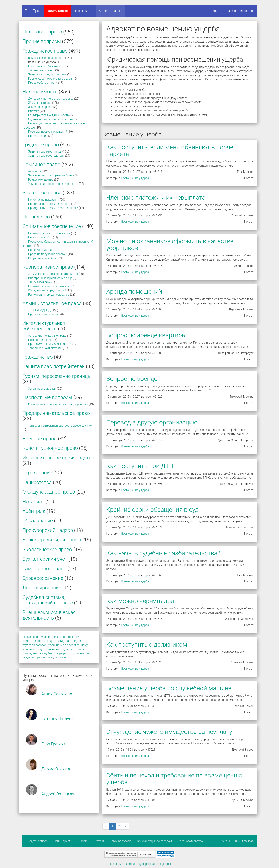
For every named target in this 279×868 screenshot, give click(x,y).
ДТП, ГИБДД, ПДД (40, 310)
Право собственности (43, 83)
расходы (60, 657)
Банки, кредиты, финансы (52, 540)
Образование (38, 521)
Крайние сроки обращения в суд (153, 510)
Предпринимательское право (56, 413)
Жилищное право (40, 103)
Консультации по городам (154, 841)
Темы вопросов (120, 841)
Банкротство (37, 482)
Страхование (37, 473)
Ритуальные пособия (42, 258)
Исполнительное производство (58, 458)
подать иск (59, 637)
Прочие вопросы (42, 41)
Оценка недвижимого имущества (50, 119)
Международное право (49, 492)
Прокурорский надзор (48, 530)
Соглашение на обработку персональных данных (139, 864)
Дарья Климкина (57, 769)
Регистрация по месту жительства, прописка (58, 404)
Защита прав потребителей (54, 366)
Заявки (84, 841)
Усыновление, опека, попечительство (53, 184)
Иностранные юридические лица (50, 278)
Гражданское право (45, 51)
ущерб (46, 637)
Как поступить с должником (147, 644)
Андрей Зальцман (58, 794)
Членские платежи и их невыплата (156, 197)
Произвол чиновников (43, 314)
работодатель (75, 641)
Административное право (52, 303)
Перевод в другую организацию (152, 422)
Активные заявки (111, 11)
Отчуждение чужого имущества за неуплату (169, 732)
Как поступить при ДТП (140, 466)
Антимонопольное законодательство (53, 274)
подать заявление (49, 649)
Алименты (35, 171)
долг (66, 649)
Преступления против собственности (53, 208)
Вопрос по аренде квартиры (146, 335)
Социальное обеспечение (52, 226)
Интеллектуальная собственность (44, 326)
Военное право (40, 439)
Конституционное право (50, 448)
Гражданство (38, 357)
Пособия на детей (40, 250)
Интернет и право (40, 340)
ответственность (34, 641)
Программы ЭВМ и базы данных (50, 344)
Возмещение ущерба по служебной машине (169, 688)
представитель (79, 653)
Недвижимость (40, 92)
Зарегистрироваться (241, 11)
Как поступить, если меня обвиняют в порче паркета (170, 150)
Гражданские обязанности (46, 66)
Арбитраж (34, 511)
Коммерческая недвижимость (48, 115)
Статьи (99, 841)
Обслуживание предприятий (47, 290)
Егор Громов (53, 744)
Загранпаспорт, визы (42, 389)
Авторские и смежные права (47, 336)
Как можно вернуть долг (142, 601)
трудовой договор (35, 645)
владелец (29, 657)
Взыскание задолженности (46, 58)
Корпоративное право (48, 267)
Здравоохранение (43, 578)
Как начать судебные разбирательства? (163, 553)
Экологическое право (47, 550)
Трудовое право (41, 145)
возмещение (31, 637)
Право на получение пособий (48, 254)
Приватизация (38, 136)
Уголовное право (42, 193)
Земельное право (40, 107)
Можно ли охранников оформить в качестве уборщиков (170, 244)
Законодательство (190, 841)
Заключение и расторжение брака (51, 175)
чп (72, 649)
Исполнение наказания (44, 200)
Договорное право (41, 70)
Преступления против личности (49, 204)
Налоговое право (42, 32)
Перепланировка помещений (48, 132)
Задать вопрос (58, 11)
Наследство (36, 217)
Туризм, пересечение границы (57, 376)
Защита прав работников (45, 151)
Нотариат (33, 502)
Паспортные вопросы (47, 397)
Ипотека (34, 111)
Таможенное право (44, 569)
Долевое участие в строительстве (51, 99)
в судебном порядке (53, 653)
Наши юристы (83, 11)
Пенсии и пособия (40, 237)
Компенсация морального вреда (50, 79)
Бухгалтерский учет (45, 559)
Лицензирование (40, 282)
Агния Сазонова (57, 694)
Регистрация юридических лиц (49, 294)
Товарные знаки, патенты (45, 348)
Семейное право (41, 165)
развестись (45, 657)
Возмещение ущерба (135, 178)
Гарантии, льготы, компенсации (49, 233)
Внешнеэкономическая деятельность (49, 615)
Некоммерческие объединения (49, 286)
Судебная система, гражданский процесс (48, 600)
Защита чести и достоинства (47, 74)
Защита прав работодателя (46, 156)
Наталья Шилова (58, 719)
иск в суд (74, 637)
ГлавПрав (33, 11)
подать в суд (55, 641)
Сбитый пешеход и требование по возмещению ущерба (174, 779)
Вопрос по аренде (132, 379)
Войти (216, 11)
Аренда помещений (134, 292)
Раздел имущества (41, 180)
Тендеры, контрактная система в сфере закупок (60, 426)
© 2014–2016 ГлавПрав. (238, 841)
